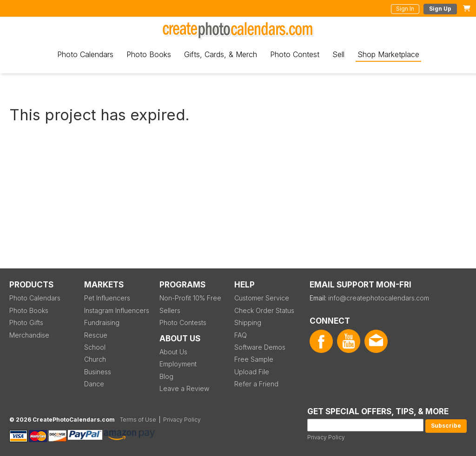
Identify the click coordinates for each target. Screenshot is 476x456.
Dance (94, 384)
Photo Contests (183, 322)
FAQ (241, 335)
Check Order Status (264, 310)
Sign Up (440, 9)
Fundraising (102, 322)
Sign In (405, 9)
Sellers (170, 310)
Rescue (96, 335)
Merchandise (29, 335)
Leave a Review (184, 388)
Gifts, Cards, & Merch (221, 54)
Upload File (252, 372)
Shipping (248, 322)
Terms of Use (138, 420)
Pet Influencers (107, 298)
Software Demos (260, 347)
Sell (338, 54)
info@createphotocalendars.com (379, 298)
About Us (173, 352)
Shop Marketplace (388, 54)
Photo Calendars (85, 54)
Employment (178, 364)
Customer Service (262, 298)
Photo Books (149, 54)
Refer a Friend (256, 384)
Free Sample (254, 359)
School (95, 347)
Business (98, 372)
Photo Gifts (26, 322)
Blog (166, 376)
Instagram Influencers (117, 310)
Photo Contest (295, 54)
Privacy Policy (326, 437)
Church (95, 359)
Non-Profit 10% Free (190, 298)
